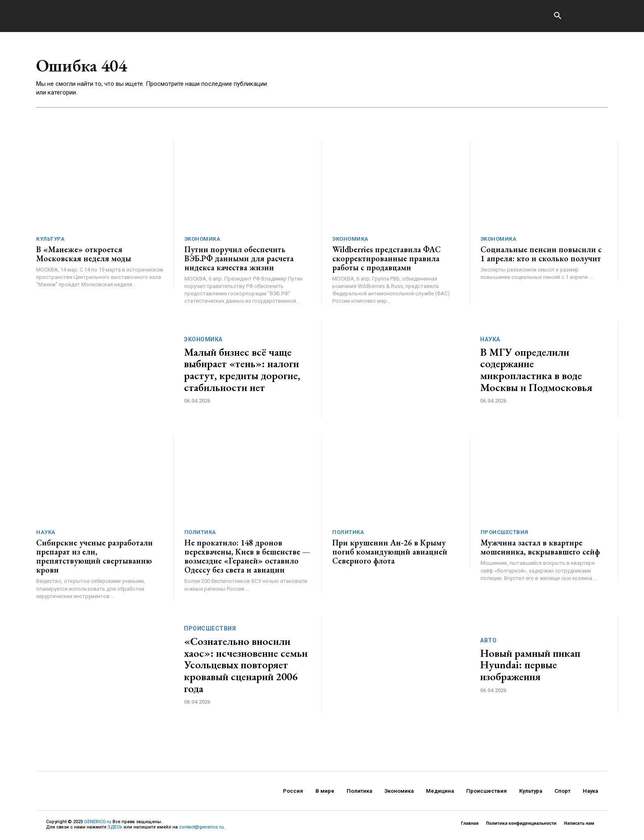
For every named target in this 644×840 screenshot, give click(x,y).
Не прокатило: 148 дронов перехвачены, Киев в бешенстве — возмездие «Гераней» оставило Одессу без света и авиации (247, 557)
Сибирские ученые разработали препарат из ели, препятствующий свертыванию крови (94, 557)
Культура (50, 239)
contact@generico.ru (201, 827)
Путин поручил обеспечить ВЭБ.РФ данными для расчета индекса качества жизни (239, 258)
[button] (557, 16)
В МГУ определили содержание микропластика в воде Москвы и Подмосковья (536, 370)
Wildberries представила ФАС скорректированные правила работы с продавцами (386, 258)
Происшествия (505, 533)
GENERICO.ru (98, 822)
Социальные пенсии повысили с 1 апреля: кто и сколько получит (541, 254)
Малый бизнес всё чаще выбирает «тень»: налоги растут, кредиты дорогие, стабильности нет (242, 370)
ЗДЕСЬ (115, 827)
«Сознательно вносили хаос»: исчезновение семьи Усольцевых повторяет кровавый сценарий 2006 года (246, 665)
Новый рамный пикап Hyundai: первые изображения (530, 665)
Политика (200, 533)
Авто (488, 640)
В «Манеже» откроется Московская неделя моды (84, 254)
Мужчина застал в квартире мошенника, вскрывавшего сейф (540, 548)
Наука (490, 339)
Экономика (202, 239)
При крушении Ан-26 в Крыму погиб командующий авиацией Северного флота (390, 552)
